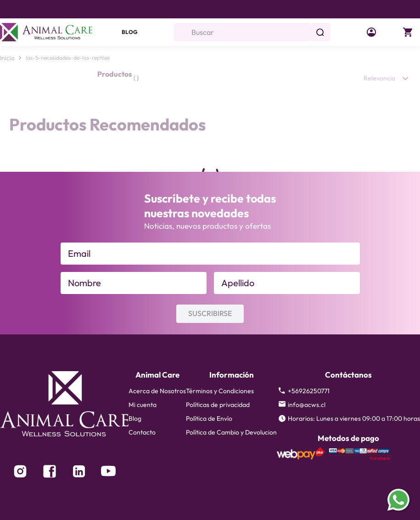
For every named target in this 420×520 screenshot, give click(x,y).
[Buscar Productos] (322, 32)
